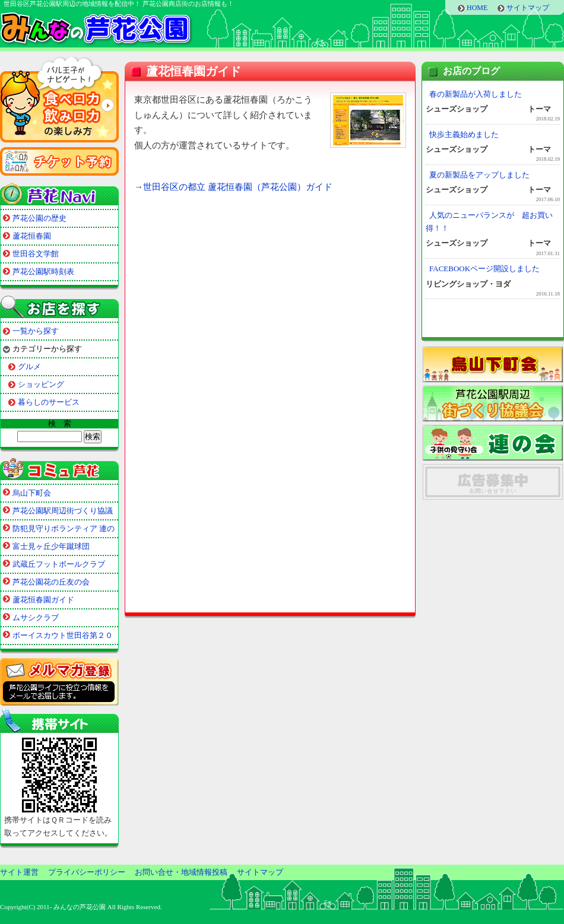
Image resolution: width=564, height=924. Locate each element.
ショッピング (41, 384)
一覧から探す (36, 331)
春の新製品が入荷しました (476, 94)
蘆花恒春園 (32, 236)
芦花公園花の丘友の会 (51, 582)
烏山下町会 (32, 493)
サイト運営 (19, 872)
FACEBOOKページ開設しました (484, 269)
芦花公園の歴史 (39, 218)
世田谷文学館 (36, 254)
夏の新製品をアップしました (479, 175)
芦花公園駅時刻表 (43, 272)
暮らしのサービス (49, 402)
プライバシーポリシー (87, 872)
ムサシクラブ (36, 617)
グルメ (29, 366)
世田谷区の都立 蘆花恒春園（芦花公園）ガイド (238, 187)
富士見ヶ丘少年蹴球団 (51, 546)
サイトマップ (528, 8)
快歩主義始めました (464, 134)
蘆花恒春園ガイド (43, 600)
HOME (477, 8)
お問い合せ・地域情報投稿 (181, 872)
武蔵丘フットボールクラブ (59, 564)
